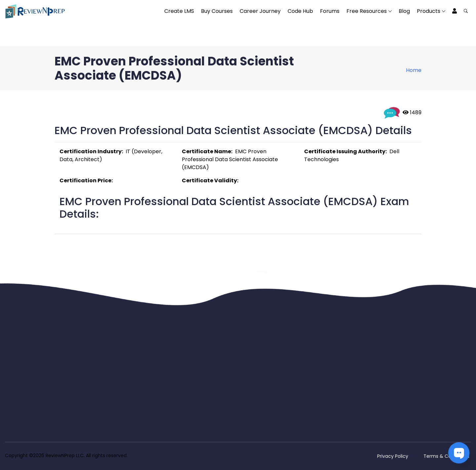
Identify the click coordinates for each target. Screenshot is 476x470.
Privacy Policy (393, 456)
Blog (404, 11)
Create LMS (179, 11)
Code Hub (300, 11)
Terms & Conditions (446, 456)
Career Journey (260, 11)
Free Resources (367, 11)
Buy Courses (217, 11)
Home (414, 70)
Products (429, 11)
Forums (330, 11)
